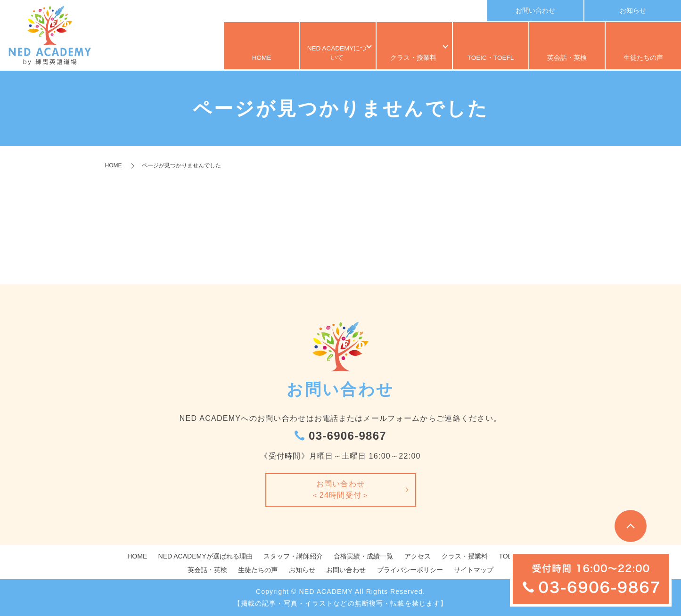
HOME (262, 59)
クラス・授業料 (410, 59)
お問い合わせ (535, 10)
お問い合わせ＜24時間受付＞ (340, 489)
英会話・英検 (567, 59)
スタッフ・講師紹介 (293, 556)
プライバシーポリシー (410, 570)
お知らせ (633, 10)
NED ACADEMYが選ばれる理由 (205, 556)
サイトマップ (474, 570)
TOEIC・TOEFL (491, 59)
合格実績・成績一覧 (363, 556)
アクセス (418, 556)
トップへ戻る (631, 526)
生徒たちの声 (643, 59)
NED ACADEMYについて (333, 59)
